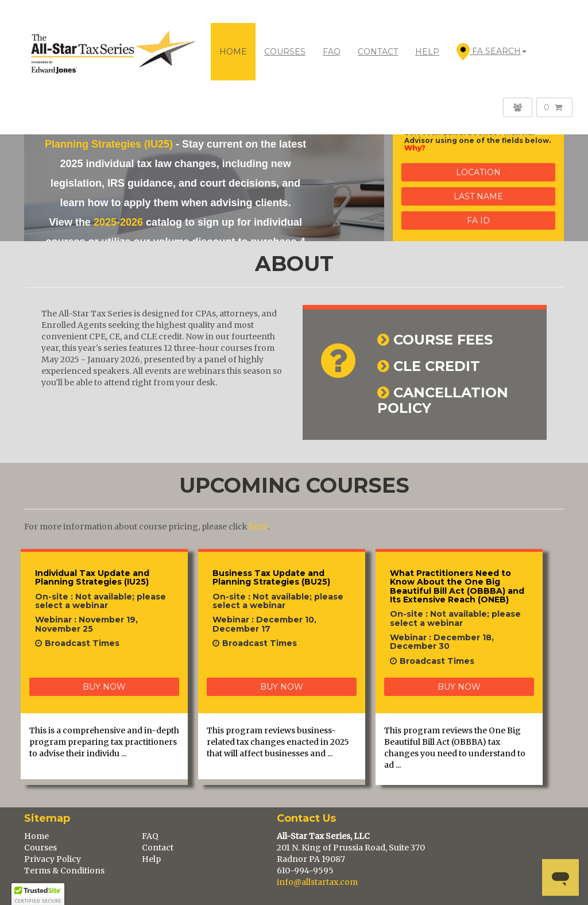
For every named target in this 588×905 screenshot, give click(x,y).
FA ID (478, 221)
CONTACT (378, 52)
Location (478, 172)
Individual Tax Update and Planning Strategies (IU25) (92, 577)
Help (151, 859)
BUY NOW (104, 687)
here (258, 527)
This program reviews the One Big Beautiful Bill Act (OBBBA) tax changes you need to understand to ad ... (455, 748)
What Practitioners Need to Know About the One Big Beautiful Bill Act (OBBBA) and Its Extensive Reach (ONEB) (457, 586)
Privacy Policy (53, 859)
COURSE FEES (443, 340)
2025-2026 (118, 222)
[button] (38, 894)
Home (233, 52)
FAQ (332, 52)
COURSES (285, 52)
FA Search (492, 52)
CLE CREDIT (437, 366)
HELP (427, 52)
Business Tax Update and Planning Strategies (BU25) (271, 577)
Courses (40, 848)
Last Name (478, 196)
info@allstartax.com (317, 882)
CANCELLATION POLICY (443, 400)
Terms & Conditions (64, 871)
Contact (158, 848)
